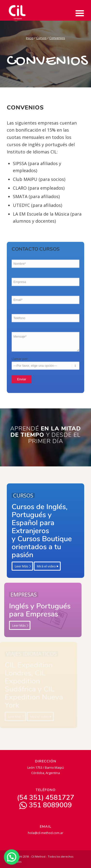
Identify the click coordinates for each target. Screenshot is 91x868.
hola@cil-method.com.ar (46, 833)
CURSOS (18, 495)
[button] (10, 857)
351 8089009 (45, 805)
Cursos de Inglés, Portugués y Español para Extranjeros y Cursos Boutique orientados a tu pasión (36, 531)
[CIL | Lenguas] (38, 11)
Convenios (57, 38)
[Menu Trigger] (80, 13)
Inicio (30, 38)
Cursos (41, 38)
